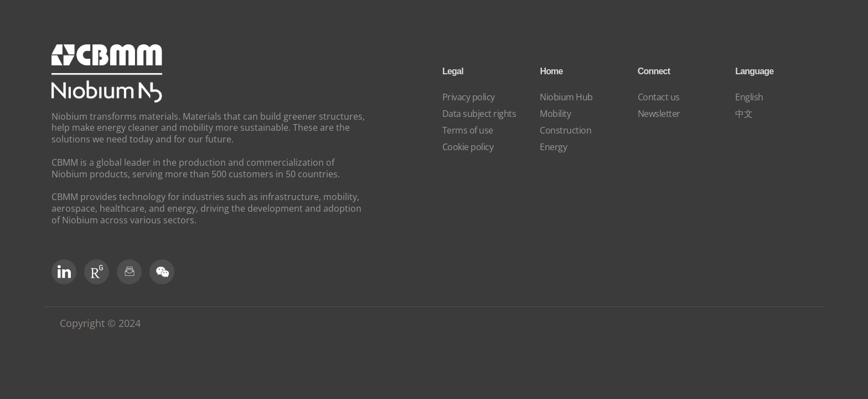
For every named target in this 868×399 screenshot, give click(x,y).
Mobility (555, 114)
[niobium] (107, 99)
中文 (744, 114)
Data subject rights (479, 114)
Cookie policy (468, 147)
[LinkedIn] (64, 272)
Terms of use (468, 130)
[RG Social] (97, 272)
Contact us (659, 97)
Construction (565, 130)
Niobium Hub (566, 97)
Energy (553, 147)
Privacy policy (469, 97)
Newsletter (659, 114)
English (749, 97)
